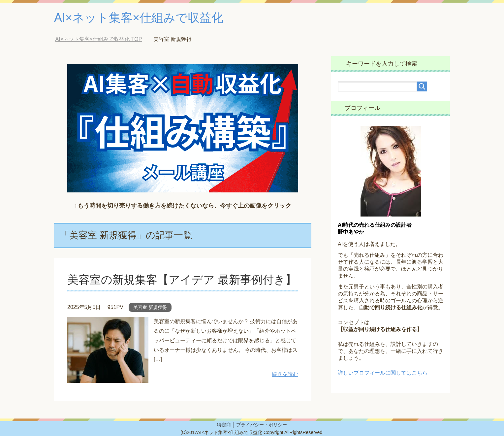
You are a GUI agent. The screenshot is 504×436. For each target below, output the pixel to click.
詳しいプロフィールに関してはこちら (383, 373)
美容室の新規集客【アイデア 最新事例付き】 (182, 280)
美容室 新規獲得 (150, 307)
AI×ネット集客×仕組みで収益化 (139, 18)
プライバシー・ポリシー (262, 425)
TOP (99, 39)
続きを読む (285, 374)
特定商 (224, 425)
